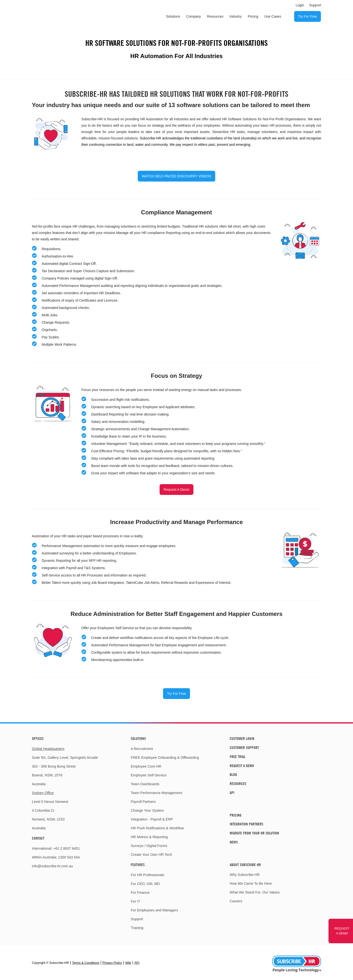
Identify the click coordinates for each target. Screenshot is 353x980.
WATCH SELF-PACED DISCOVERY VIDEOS (176, 176)
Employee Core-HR (146, 766)
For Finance (140, 893)
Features (138, 865)
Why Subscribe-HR (245, 875)
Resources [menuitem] (215, 16)
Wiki (128, 963)
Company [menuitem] (194, 16)
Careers (236, 901)
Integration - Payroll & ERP (152, 819)
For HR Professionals (147, 875)
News (234, 842)
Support (137, 919)
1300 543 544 (69, 857)
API (232, 793)
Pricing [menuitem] (253, 16)
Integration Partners (246, 824)
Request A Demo (176, 490)
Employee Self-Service (149, 775)
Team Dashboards (145, 784)
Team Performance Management (156, 793)
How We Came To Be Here (251, 883)
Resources (238, 784)
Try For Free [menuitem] (308, 16)
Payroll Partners (143, 802)
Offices (38, 738)
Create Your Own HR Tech (151, 855)
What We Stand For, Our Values (255, 892)
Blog (233, 774)
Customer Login (242, 738)
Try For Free (176, 694)
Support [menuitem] (315, 5)
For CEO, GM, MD (145, 884)
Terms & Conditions (86, 963)
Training (137, 928)
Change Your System (147, 810)
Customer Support (244, 747)
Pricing (236, 815)
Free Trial (238, 757)
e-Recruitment (142, 749)
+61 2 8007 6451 (66, 848)
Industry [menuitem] (236, 16)
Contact (38, 838)
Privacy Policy (112, 963)
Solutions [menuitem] (173, 16)
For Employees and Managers (154, 910)
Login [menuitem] (300, 5)
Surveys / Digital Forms (149, 846)
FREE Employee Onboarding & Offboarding (165, 758)
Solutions (138, 738)
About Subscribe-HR (245, 865)
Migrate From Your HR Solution (254, 833)
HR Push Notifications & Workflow (157, 828)
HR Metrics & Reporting (149, 837)
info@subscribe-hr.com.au (52, 866)
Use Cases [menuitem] (273, 16)
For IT (135, 901)
